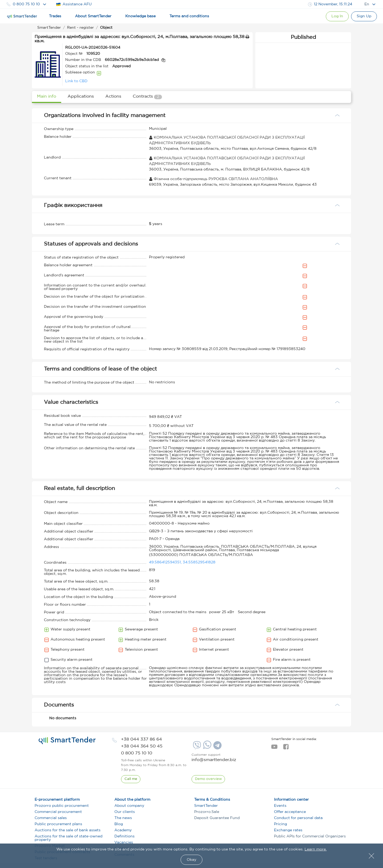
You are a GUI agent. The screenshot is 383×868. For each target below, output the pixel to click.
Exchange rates (288, 830)
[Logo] (22, 16)
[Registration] (363, 16)
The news (123, 818)
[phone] (141, 739)
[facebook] (286, 748)
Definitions (124, 836)
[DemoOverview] (208, 779)
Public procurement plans (58, 824)
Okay (191, 860)
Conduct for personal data (298, 818)
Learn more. (316, 849)
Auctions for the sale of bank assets (68, 830)
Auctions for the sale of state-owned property (68, 838)
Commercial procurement (58, 812)
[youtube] (274, 748)
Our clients (125, 812)
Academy (123, 830)
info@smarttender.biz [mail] (214, 760)
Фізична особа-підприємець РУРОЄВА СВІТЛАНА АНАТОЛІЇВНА (213, 179)
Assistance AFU (74, 4)
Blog (119, 824)
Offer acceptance (290, 812)
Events (280, 806)
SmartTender (206, 806)
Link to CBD (76, 81)
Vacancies (124, 842)
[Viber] (196, 747)
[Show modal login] (335, 16)
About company (129, 806)
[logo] (67, 741)
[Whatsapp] (207, 748)
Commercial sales (51, 818)
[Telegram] (217, 747)
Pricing (280, 824)
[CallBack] (131, 779)
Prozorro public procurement (62, 806)
